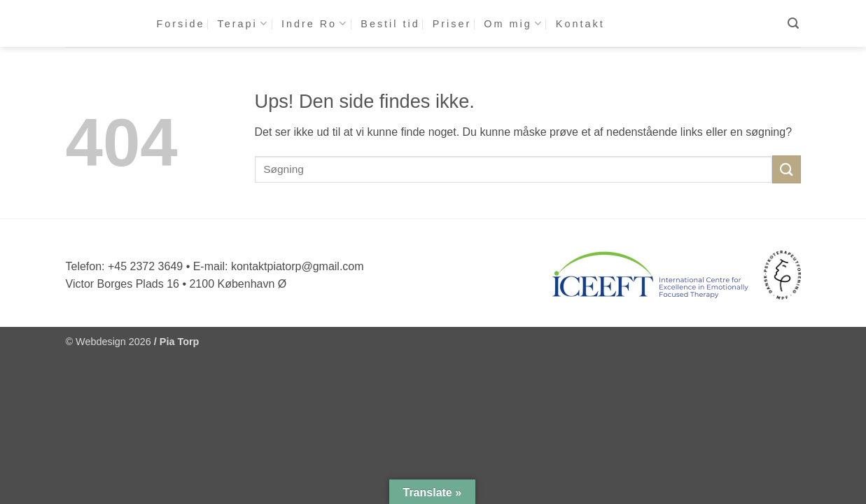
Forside (181, 24)
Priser (452, 24)
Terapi (243, 23)
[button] (794, 23)
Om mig (514, 23)
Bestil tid (390, 24)
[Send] (786, 169)
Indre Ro (315, 23)
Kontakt (580, 24)
